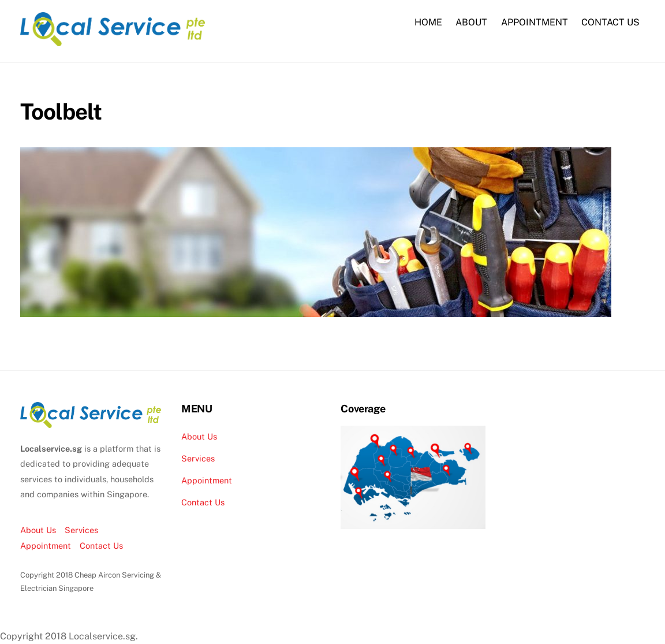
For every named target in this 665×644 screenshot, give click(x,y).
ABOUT (471, 22)
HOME (428, 22)
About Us (38, 530)
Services (81, 530)
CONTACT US (610, 22)
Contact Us (101, 546)
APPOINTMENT (535, 22)
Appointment (46, 546)
